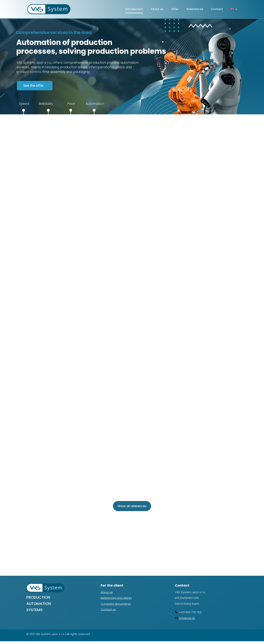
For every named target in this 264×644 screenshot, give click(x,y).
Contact (217, 10)
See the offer (34, 86)
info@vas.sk (187, 618)
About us (157, 10)
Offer (175, 10)
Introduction (134, 10)
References (195, 10)
